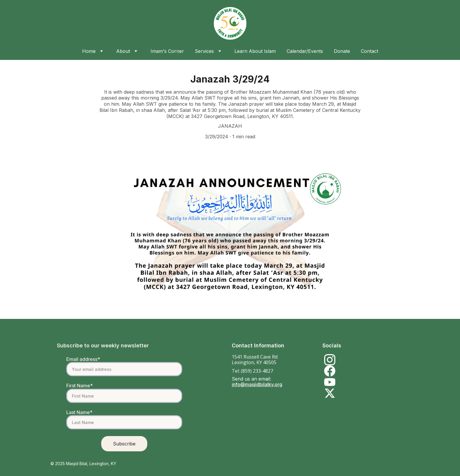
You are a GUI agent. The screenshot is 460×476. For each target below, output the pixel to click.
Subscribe (124, 444)
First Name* (80, 386)
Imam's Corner (167, 51)
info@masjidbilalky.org (257, 384)
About (123, 51)
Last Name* (79, 412)
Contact (369, 51)
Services (204, 51)
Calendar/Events (305, 51)
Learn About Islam (255, 51)
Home (89, 51)
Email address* (83, 359)
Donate (342, 51)
